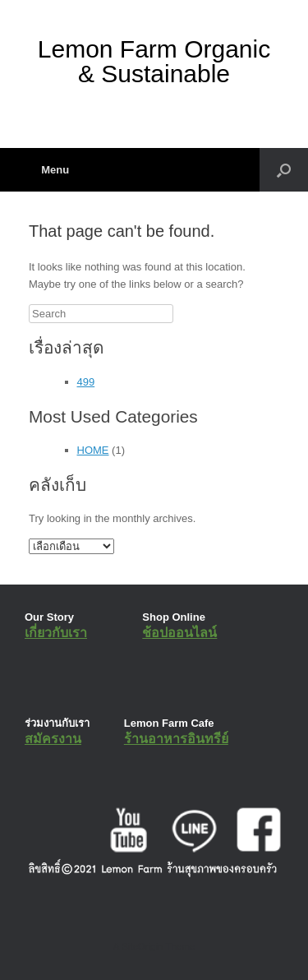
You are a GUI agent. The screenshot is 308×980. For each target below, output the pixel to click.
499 (86, 382)
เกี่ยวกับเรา (56, 633)
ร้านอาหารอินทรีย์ (176, 739)
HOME (93, 450)
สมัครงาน (53, 739)
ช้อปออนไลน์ (179, 633)
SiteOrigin (143, 946)
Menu (49, 170)
